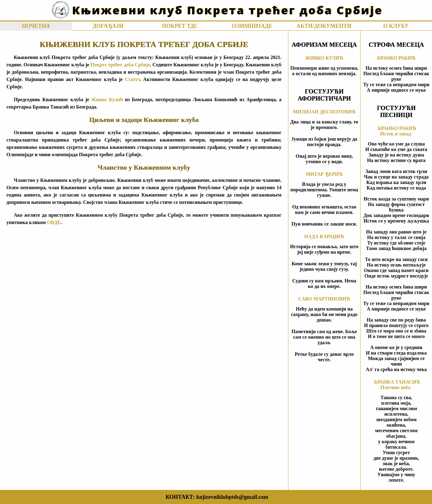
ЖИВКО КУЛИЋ (324, 58)
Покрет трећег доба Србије (120, 65)
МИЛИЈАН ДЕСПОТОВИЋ (324, 112)
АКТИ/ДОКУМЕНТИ (324, 26)
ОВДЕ (54, 222)
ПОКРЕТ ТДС (180, 26)
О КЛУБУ (396, 26)
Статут (132, 79)
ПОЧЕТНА (36, 26)
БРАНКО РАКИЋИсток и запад (397, 131)
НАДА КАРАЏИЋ (324, 236)
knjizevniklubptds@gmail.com (232, 497)
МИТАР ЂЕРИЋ (324, 174)
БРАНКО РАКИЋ (396, 58)
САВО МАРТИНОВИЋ (324, 299)
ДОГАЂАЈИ (108, 26)
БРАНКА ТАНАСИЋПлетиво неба (397, 385)
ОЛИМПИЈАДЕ (252, 26)
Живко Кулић (107, 99)
